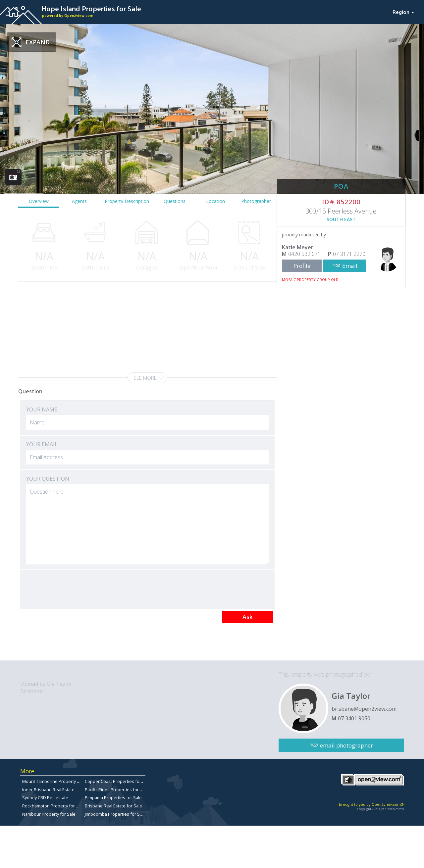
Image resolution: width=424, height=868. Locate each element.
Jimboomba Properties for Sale (115, 814)
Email (350, 266)
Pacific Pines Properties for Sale (117, 790)
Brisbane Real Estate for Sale (113, 806)
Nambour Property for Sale (49, 814)
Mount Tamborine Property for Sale (57, 781)
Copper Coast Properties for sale (118, 781)
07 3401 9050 (354, 718)
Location (215, 201)
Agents (79, 201)
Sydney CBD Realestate (45, 797)
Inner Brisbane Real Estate (48, 790)
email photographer (346, 745)
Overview (39, 201)
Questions (175, 201)
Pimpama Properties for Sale (113, 797)
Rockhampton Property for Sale (53, 806)
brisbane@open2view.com (364, 709)
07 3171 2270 (349, 254)
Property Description (127, 201)
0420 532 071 (304, 254)
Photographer (256, 201)
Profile (302, 266)
